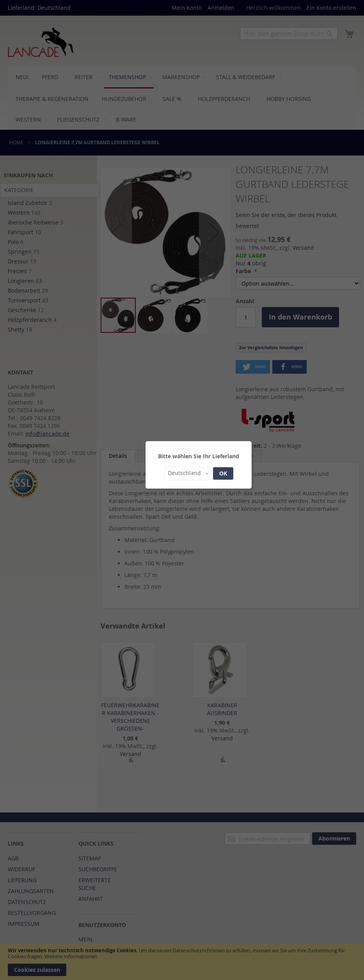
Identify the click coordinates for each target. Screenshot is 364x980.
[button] (188, 473)
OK (223, 473)
